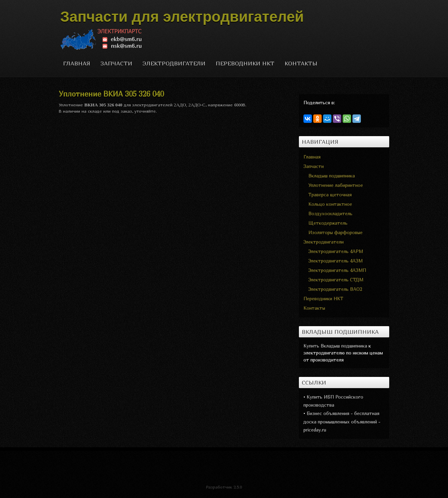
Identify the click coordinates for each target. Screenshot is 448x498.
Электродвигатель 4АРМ (336, 251)
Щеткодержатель (328, 223)
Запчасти (116, 63)
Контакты (301, 63)
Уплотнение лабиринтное (336, 185)
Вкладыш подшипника (332, 176)
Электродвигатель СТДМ (336, 280)
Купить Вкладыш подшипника (335, 346)
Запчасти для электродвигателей (182, 17)
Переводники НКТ (245, 63)
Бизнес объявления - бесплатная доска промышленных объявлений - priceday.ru (342, 422)
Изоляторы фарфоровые (335, 232)
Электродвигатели (174, 63)
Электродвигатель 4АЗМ (335, 261)
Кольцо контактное (330, 204)
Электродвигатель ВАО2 (335, 289)
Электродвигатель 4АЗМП (337, 270)
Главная (77, 63)
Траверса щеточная (330, 195)
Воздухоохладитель (330, 213)
